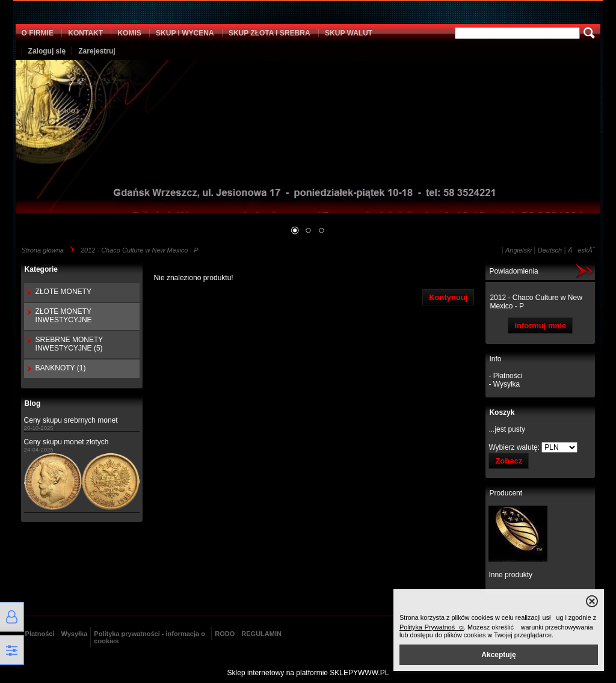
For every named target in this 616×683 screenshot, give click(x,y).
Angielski (519, 250)
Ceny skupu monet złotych (66, 442)
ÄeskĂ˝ (581, 250)
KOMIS (129, 33)
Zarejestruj (97, 51)
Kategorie (41, 269)
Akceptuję (498, 655)
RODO (225, 634)
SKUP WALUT (349, 33)
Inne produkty (510, 575)
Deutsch (550, 250)
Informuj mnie (540, 326)
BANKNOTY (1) (61, 368)
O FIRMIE (38, 33)
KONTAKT (85, 33)
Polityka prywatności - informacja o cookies (149, 637)
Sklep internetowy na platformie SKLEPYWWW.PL (308, 673)
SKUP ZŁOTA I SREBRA (269, 33)
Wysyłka (75, 634)
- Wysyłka (504, 384)
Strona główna (43, 250)
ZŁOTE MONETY (63, 292)
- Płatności (505, 376)
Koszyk (502, 412)
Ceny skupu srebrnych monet (71, 420)
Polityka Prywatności (432, 627)
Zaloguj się (47, 51)
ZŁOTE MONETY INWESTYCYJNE (64, 316)
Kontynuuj (448, 297)
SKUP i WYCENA (185, 33)
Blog (33, 403)
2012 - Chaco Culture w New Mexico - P (140, 250)
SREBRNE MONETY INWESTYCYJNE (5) (69, 344)
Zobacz (509, 461)
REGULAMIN (261, 634)
